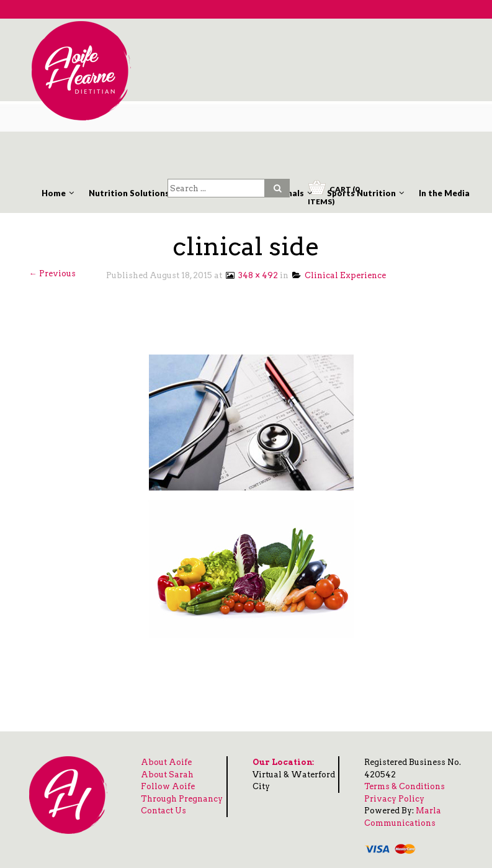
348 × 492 (251, 275)
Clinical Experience (339, 275)
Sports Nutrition (361, 193)
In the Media (444, 193)
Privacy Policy (394, 799)
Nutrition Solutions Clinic (141, 193)
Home (54, 193)
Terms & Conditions (405, 786)
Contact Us (163, 811)
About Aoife (166, 762)
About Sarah (167, 775)
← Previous (52, 274)
